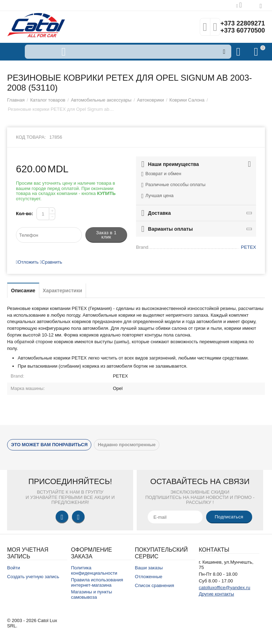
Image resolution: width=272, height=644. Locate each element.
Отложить (27, 262)
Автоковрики (151, 100)
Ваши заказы (149, 568)
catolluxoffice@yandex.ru (224, 588)
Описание (23, 291)
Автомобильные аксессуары (101, 100)
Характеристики (63, 291)
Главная (16, 100)
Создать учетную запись (33, 577)
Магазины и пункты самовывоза (91, 594)
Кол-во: (24, 214)
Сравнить (51, 262)
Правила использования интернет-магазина (97, 582)
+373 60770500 (243, 30)
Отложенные (149, 577)
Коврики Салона (187, 100)
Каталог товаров (48, 100)
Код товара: (31, 137)
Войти (13, 568)
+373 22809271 (243, 23)
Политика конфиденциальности (94, 570)
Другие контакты (216, 594)
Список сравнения (155, 585)
